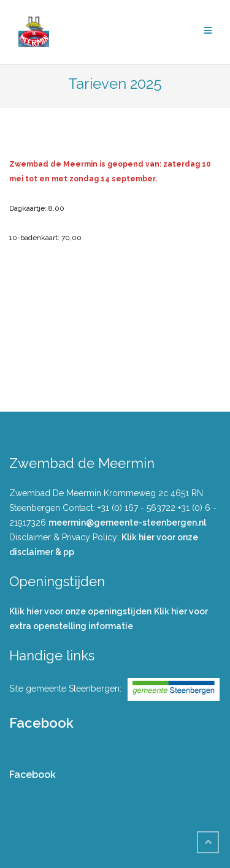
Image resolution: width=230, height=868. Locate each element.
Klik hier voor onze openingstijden (80, 611)
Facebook (41, 723)
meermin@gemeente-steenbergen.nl (127, 523)
